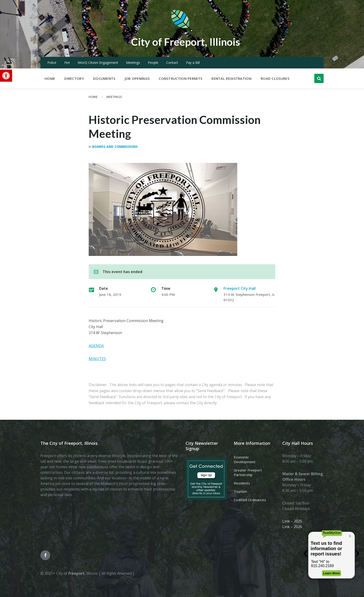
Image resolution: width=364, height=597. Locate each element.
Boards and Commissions (115, 147)
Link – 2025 (292, 521)
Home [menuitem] (50, 78)
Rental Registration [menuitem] (231, 78)
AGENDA (96, 346)
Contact (172, 63)
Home (93, 97)
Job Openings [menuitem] (137, 78)
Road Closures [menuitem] (275, 78)
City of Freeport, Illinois (185, 41)
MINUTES (97, 359)
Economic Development (245, 459)
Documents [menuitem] (104, 78)
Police (52, 63)
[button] (6, 76)
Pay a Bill (193, 63)
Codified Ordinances (250, 500)
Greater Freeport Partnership (248, 472)
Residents (242, 483)
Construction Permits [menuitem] (180, 78)
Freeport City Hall (240, 288)
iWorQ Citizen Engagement (98, 63)
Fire (67, 63)
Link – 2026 (292, 527)
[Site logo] (182, 31)
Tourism (240, 491)
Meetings (133, 63)
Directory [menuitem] (74, 78)
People (153, 63)
